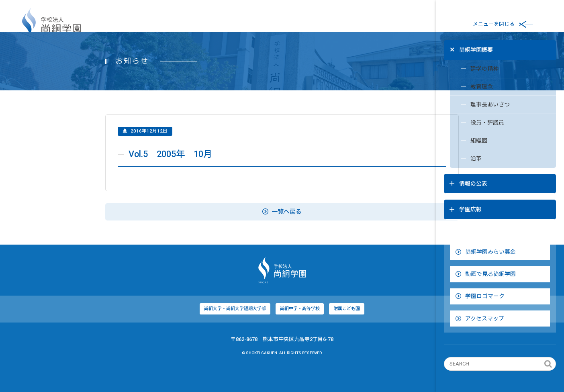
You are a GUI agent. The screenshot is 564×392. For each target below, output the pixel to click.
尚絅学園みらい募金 (485, 233)
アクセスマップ (479, 299)
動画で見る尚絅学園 (485, 255)
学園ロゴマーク (480, 277)
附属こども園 (283, 332)
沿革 (460, 161)
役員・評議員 (471, 124)
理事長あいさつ (474, 105)
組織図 (463, 143)
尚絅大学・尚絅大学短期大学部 (170, 332)
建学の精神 (468, 67)
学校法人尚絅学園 (52, 24)
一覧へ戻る (218, 235)
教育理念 (465, 86)
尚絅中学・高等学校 (236, 332)
